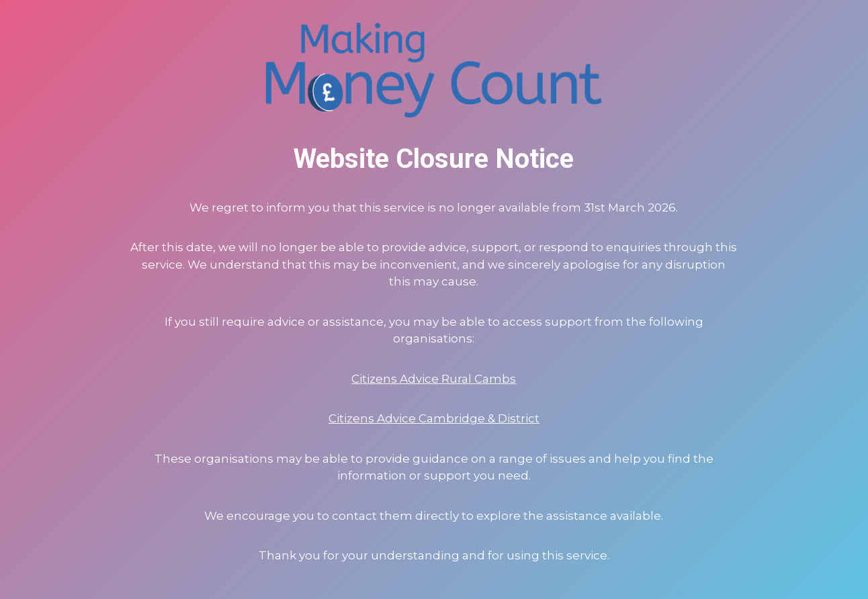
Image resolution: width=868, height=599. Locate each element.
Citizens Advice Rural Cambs (434, 379)
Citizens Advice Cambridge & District (434, 418)
